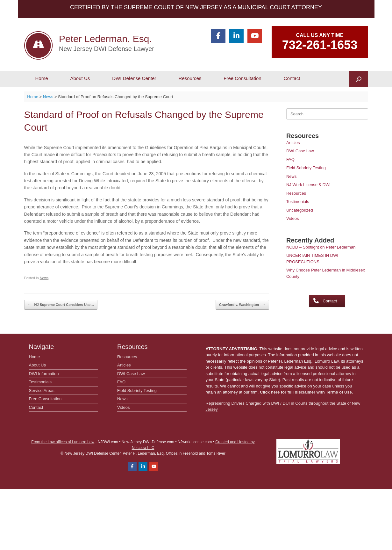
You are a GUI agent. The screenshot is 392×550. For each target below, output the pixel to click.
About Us (80, 78)
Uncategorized (300, 210)
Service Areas (42, 391)
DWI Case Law (300, 151)
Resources (190, 78)
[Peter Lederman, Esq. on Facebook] (218, 36)
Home (42, 78)
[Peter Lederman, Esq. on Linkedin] (236, 36)
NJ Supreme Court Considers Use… (61, 305)
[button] (359, 79)
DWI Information (44, 374)
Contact (292, 78)
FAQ (290, 159)
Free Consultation (242, 78)
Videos (293, 218)
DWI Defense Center (134, 78)
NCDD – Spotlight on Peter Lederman (321, 247)
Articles (293, 143)
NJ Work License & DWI (308, 185)
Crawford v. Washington (242, 305)
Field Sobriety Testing (306, 168)
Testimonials (298, 202)
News (44, 278)
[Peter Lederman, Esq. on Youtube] (255, 36)
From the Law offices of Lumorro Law (63, 442)
